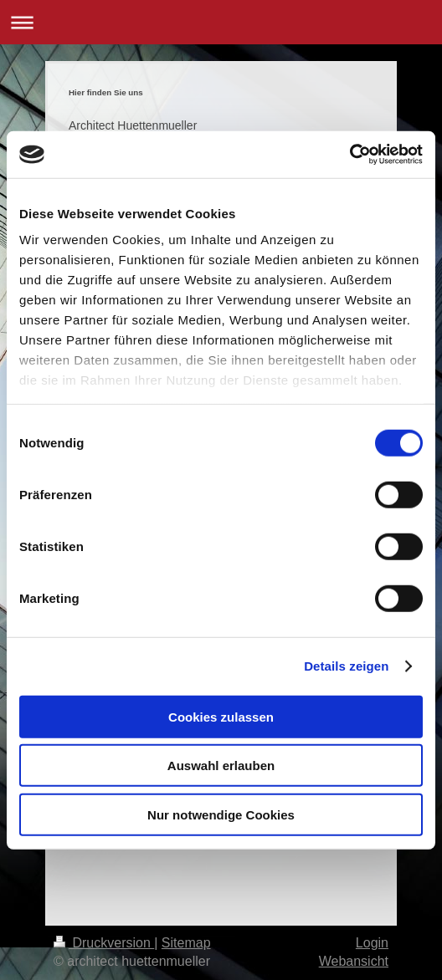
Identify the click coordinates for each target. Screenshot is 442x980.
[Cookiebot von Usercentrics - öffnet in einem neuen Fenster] (349, 155)
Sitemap (186, 943)
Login (372, 943)
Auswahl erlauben (221, 766)
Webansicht (354, 961)
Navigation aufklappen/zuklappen (221, 22)
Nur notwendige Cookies (221, 814)
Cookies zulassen (221, 716)
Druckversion (104, 943)
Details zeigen (346, 666)
